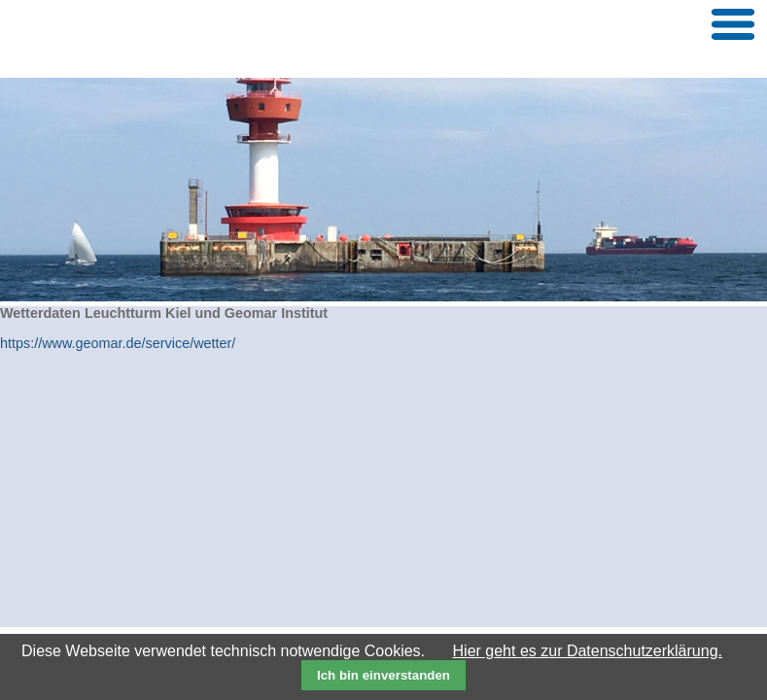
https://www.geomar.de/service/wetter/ (118, 343)
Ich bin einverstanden (383, 675)
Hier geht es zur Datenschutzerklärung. (588, 651)
